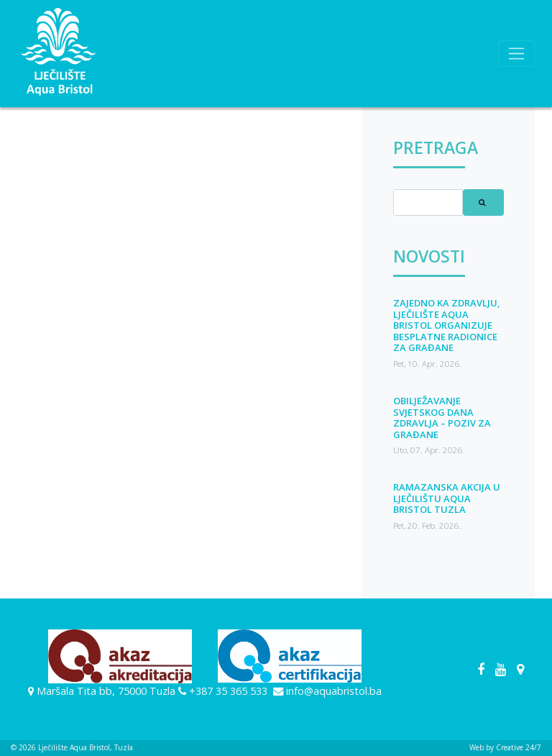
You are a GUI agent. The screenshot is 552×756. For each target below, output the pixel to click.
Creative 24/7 (519, 747)
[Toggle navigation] (516, 53)
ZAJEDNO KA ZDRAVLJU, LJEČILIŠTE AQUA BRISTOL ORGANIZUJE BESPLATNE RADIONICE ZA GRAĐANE (447, 325)
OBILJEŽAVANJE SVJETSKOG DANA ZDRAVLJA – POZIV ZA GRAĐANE (442, 418)
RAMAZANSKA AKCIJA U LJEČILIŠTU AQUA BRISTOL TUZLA (447, 498)
